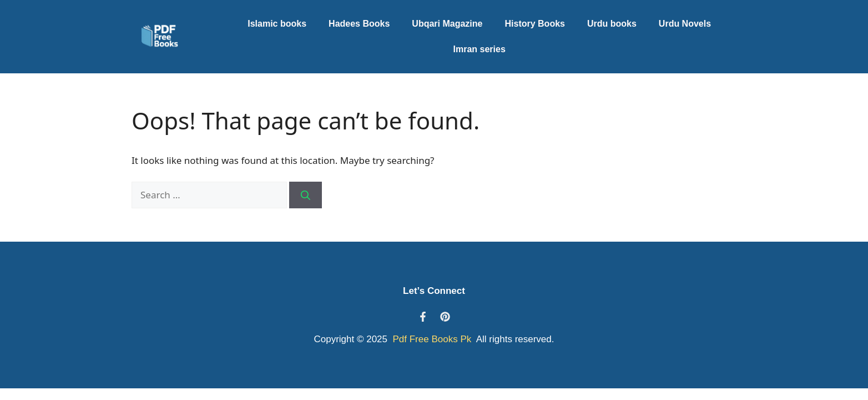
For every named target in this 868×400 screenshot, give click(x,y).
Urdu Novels (685, 24)
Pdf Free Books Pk (431, 339)
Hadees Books (359, 24)
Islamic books (277, 24)
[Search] (306, 195)
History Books (534, 24)
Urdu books (612, 24)
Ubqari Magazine (447, 24)
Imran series (480, 49)
